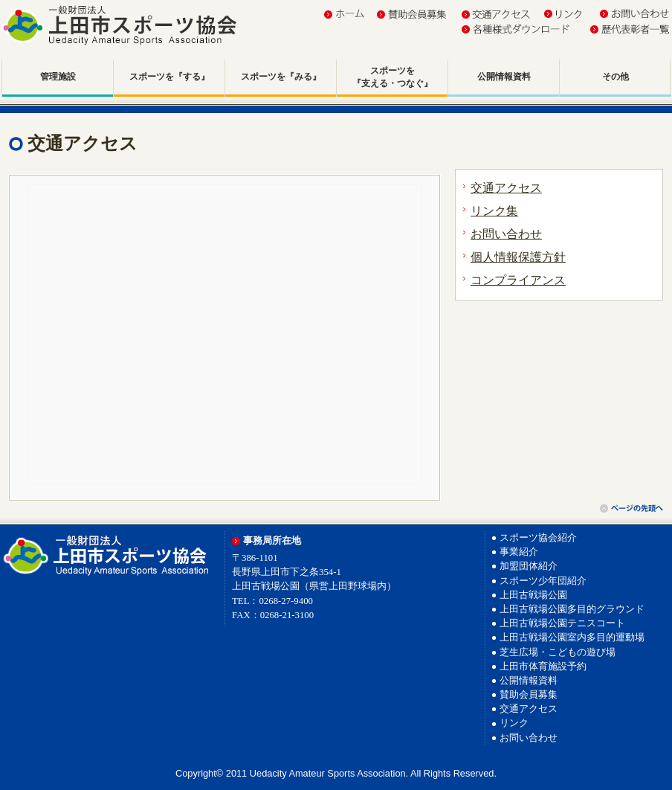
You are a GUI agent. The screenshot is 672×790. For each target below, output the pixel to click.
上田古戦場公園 (533, 595)
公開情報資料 (504, 77)
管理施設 (58, 77)
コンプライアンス (518, 280)
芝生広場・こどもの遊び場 (558, 652)
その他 (616, 77)
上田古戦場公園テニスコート (562, 623)
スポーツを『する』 (169, 77)
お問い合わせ (506, 234)
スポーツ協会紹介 (538, 538)
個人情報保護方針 (518, 257)
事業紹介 (519, 552)
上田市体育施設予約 (543, 667)
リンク (514, 723)
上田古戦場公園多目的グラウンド (572, 609)
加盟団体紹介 (529, 566)
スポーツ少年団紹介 (543, 581)
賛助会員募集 (529, 695)
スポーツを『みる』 (281, 77)
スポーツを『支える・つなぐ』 (392, 77)
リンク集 (494, 211)
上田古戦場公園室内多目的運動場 (572, 638)
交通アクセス (506, 188)
